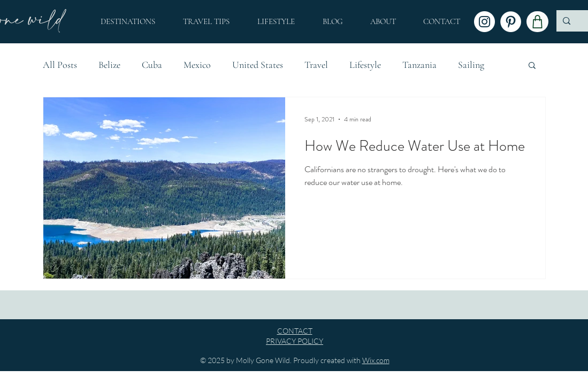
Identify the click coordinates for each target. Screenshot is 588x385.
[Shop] (537, 22)
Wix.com (376, 360)
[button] (383, 21)
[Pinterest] (511, 22)
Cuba (152, 65)
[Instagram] (484, 22)
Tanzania (419, 65)
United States (258, 65)
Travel (316, 65)
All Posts (60, 65)
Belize (109, 65)
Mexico (197, 65)
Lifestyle (365, 65)
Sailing (471, 65)
